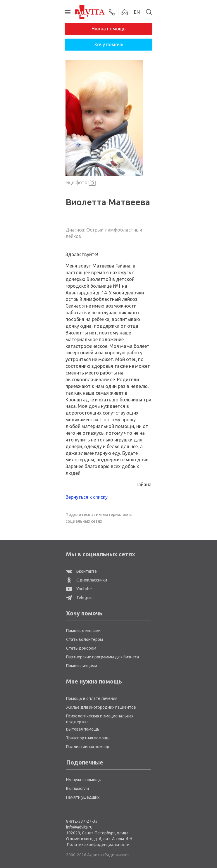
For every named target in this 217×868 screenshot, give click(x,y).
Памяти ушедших (83, 797)
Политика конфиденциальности (98, 845)
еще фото (81, 183)
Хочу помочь (109, 44)
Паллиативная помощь (88, 747)
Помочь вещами (82, 666)
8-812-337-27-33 (82, 821)
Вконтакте (81, 571)
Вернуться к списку (87, 497)
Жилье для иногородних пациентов (101, 707)
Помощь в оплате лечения (92, 698)
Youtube (79, 589)
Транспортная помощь (88, 738)
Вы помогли (77, 788)
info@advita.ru (79, 827)
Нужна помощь (108, 29)
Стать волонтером (85, 639)
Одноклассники (87, 580)
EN (137, 12)
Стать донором (81, 648)
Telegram (80, 598)
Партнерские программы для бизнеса (103, 657)
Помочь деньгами (83, 631)
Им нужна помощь (84, 780)
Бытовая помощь (83, 729)
